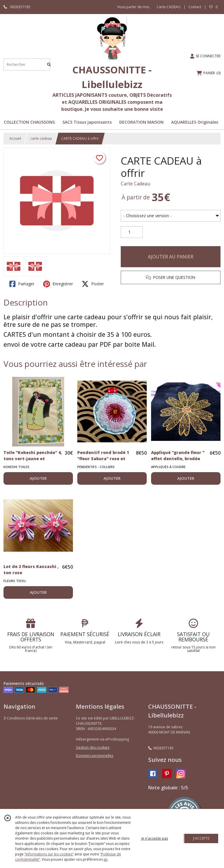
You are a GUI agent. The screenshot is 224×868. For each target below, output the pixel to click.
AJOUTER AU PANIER (171, 257)
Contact (195, 7)
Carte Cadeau (135, 184)
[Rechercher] (49, 64)
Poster (93, 284)
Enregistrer (58, 284)
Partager (22, 284)
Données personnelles (94, 756)
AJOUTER (38, 478)
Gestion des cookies (93, 747)
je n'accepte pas (155, 838)
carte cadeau (41, 138)
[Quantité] (132, 232)
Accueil (15, 138)
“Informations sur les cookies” (49, 854)
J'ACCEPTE (201, 838)
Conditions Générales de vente (31, 718)
